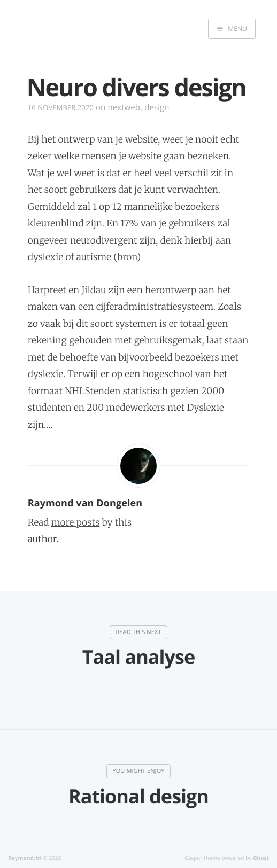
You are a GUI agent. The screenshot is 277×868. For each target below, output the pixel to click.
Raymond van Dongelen (85, 503)
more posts (76, 522)
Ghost (261, 858)
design (157, 107)
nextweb (124, 107)
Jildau (94, 290)
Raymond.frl (25, 858)
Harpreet (47, 290)
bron (127, 257)
